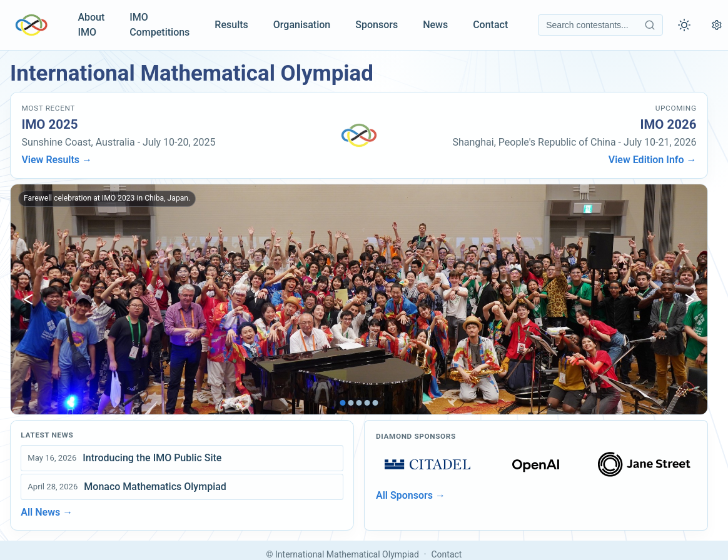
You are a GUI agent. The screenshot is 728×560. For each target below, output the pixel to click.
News (435, 25)
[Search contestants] (600, 25)
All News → (47, 512)
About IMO (91, 25)
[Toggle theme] (684, 25)
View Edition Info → (653, 160)
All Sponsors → (411, 495)
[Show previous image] (28, 299)
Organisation (302, 25)
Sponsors (377, 25)
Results (231, 25)
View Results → (57, 160)
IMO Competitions (159, 25)
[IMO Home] (31, 25)
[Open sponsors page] (427, 464)
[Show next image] (690, 299)
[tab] (343, 403)
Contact (490, 25)
